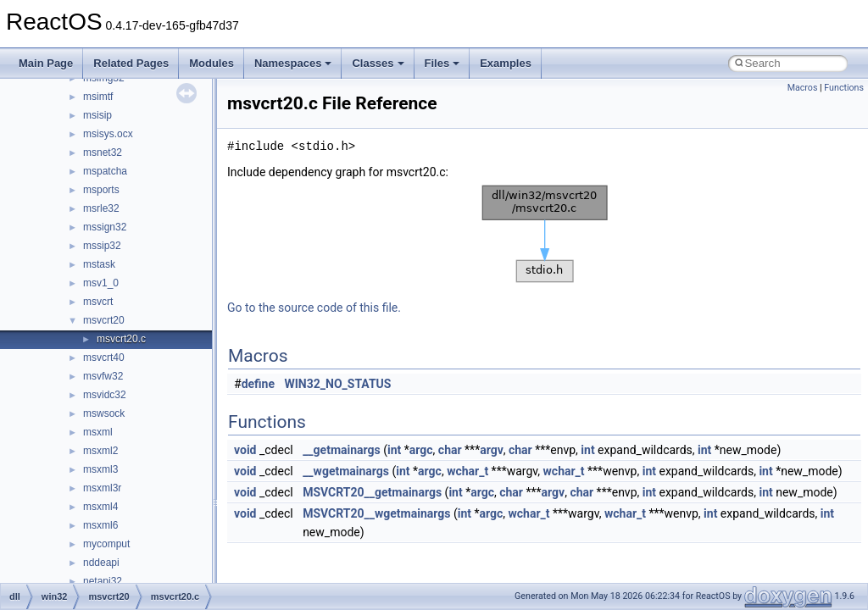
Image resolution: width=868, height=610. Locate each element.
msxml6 (100, 525)
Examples (506, 63)
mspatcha (105, 171)
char (450, 450)
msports (101, 190)
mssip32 (102, 246)
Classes (378, 63)
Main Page (46, 63)
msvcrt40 (104, 358)
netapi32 (103, 581)
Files (442, 63)
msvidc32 (105, 395)
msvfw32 (103, 376)
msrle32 (101, 208)
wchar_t (467, 471)
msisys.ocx (108, 134)
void (245, 450)
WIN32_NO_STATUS (338, 384)
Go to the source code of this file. (314, 308)
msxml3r (102, 488)
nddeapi (101, 563)
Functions (844, 88)
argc (421, 450)
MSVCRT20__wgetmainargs (376, 513)
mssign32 (105, 227)
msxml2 (100, 451)
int (394, 450)
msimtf (98, 97)
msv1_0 (101, 283)
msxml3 (100, 469)
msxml (98, 432)
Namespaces (293, 63)
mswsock (104, 413)
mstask (99, 264)
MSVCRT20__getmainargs (372, 492)
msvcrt (98, 302)
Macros (803, 88)
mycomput (106, 544)
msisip (97, 115)
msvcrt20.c (121, 339)
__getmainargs (342, 450)
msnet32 (103, 152)
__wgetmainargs (346, 471)
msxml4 (100, 507)
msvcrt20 (104, 320)
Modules (211, 63)
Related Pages (131, 63)
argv (492, 450)
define (258, 384)
